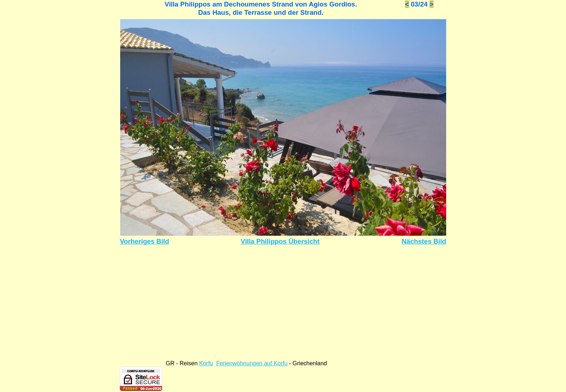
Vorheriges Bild (145, 241)
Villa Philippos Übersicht (280, 241)
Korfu (206, 363)
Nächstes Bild (424, 241)
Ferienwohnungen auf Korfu (252, 363)
